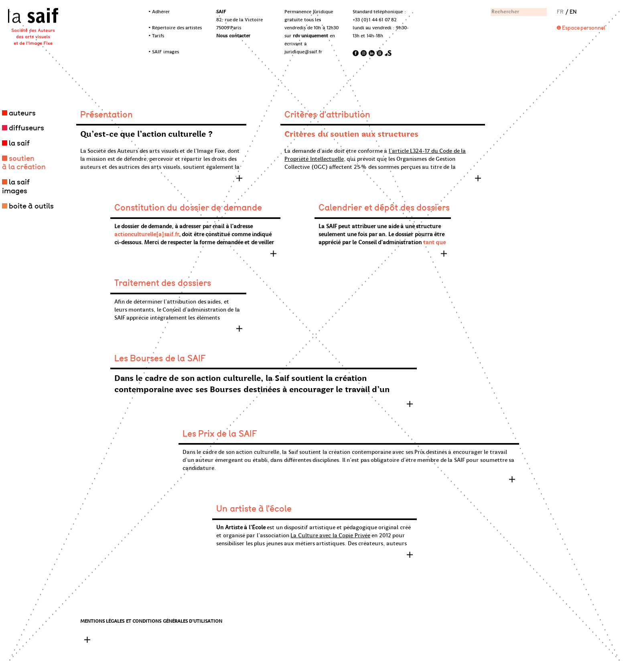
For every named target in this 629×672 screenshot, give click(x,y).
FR (560, 12)
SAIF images (165, 52)
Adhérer (161, 12)
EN (573, 12)
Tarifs (158, 36)
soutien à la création (24, 163)
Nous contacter (233, 36)
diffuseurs (26, 128)
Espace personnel (584, 28)
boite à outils (31, 206)
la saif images (16, 186)
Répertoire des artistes (177, 28)
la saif (19, 143)
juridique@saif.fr (303, 52)
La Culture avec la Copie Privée (330, 536)
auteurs (22, 113)
